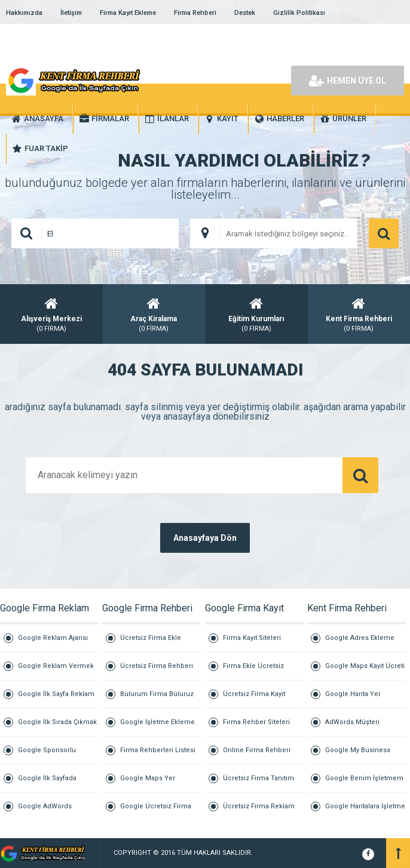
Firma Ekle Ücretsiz (253, 666)
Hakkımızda (24, 13)
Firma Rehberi (195, 13)
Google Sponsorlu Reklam (47, 755)
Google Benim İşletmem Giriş (364, 784)
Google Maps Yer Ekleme (148, 784)
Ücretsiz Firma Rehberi (157, 666)
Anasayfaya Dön (205, 538)
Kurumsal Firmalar (284, 853)
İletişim (71, 13)
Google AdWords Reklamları (45, 811)
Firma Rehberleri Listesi (158, 750)
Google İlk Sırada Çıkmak (57, 722)
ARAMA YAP (384, 233)
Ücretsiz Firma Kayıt (254, 694)
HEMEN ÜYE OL (348, 81)
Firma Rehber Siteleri (256, 722)
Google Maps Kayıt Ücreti (365, 666)
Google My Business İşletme (358, 755)
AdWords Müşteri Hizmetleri (352, 727)
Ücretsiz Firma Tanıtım (258, 778)
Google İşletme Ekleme (157, 722)
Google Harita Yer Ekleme (353, 699)
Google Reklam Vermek (56, 666)
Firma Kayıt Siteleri (252, 638)
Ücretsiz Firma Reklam (259, 806)
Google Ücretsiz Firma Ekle (156, 811)
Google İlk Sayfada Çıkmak (47, 784)
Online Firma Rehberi (257, 750)
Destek (245, 13)
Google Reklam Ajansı (53, 638)
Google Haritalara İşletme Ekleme (365, 811)
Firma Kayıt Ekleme (128, 13)
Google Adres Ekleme (360, 638)
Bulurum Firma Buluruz (157, 694)
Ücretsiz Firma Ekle (151, 638)
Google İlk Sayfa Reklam (56, 694)
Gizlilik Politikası (299, 13)
